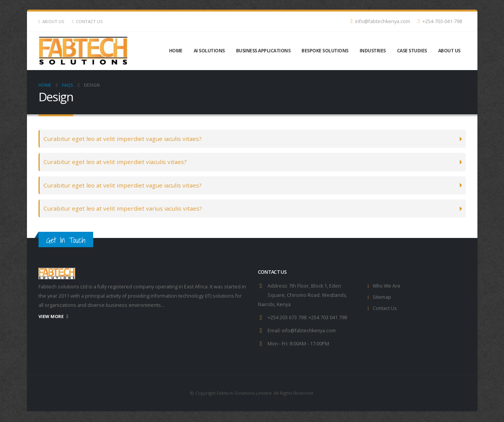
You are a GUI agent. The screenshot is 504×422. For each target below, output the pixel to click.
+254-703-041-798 (440, 21)
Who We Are (387, 287)
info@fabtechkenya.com (380, 21)
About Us (51, 21)
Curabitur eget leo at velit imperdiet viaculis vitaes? (115, 162)
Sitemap (382, 298)
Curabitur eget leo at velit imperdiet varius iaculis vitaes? (123, 209)
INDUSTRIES (373, 51)
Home (176, 51)
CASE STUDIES (412, 51)
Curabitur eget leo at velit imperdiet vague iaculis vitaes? (123, 139)
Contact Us (87, 21)
